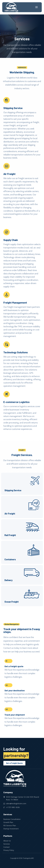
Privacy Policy (9, 850)
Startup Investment (11, 829)
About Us (7, 841)
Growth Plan (8, 822)
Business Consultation (12, 819)
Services (7, 844)
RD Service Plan (10, 826)
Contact (6, 847)
